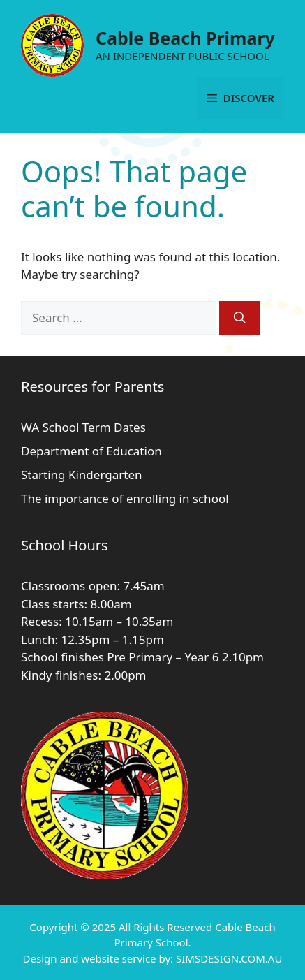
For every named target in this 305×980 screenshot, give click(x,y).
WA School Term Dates (83, 427)
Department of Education (91, 451)
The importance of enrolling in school (125, 498)
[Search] (240, 318)
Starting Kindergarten (82, 475)
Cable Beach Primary (185, 38)
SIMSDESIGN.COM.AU (229, 958)
